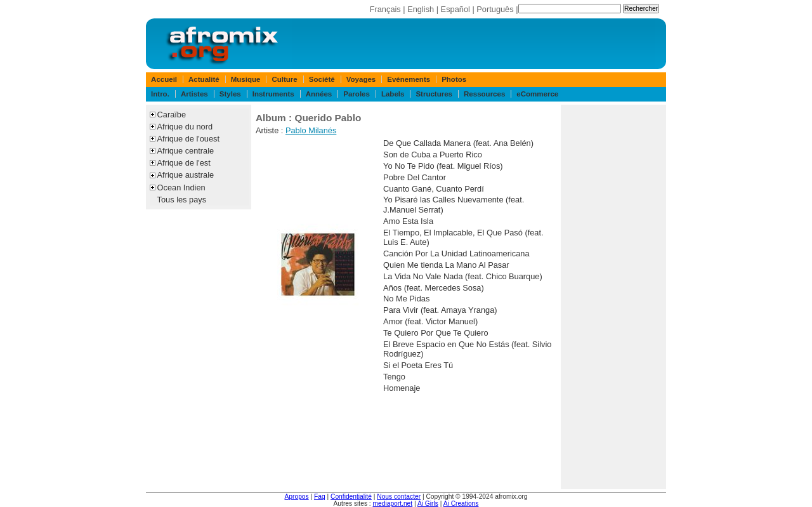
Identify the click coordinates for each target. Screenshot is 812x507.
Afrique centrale (186, 151)
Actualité (204, 79)
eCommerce (537, 94)
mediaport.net (393, 504)
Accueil (164, 79)
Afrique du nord (185, 127)
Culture (284, 79)
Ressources (484, 94)
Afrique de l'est (184, 163)
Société (322, 79)
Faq (320, 497)
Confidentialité (351, 497)
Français (385, 9)
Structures (434, 94)
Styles (230, 94)
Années (319, 94)
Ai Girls (428, 504)
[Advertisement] (613, 297)
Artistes (194, 94)
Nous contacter (399, 497)
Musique (246, 79)
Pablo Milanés (311, 130)
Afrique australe (186, 175)
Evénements (409, 79)
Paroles (357, 94)
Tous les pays (182, 200)
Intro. (160, 94)
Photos (454, 79)
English (421, 9)
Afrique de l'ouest (188, 139)
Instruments (273, 94)
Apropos (297, 497)
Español (455, 9)
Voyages (361, 79)
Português (495, 9)
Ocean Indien (181, 188)
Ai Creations (461, 504)
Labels (393, 94)
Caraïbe (172, 115)
